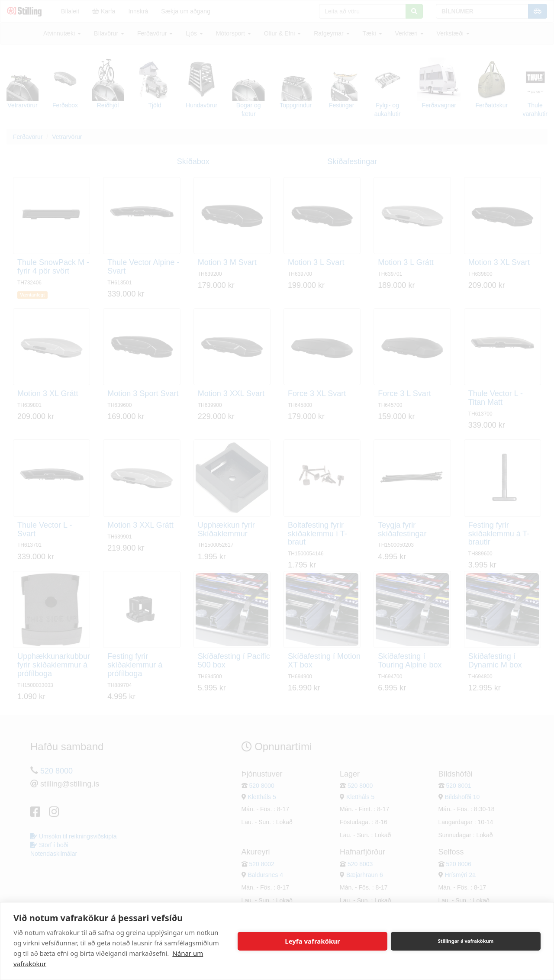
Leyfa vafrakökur (312, 941)
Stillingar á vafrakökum (466, 941)
